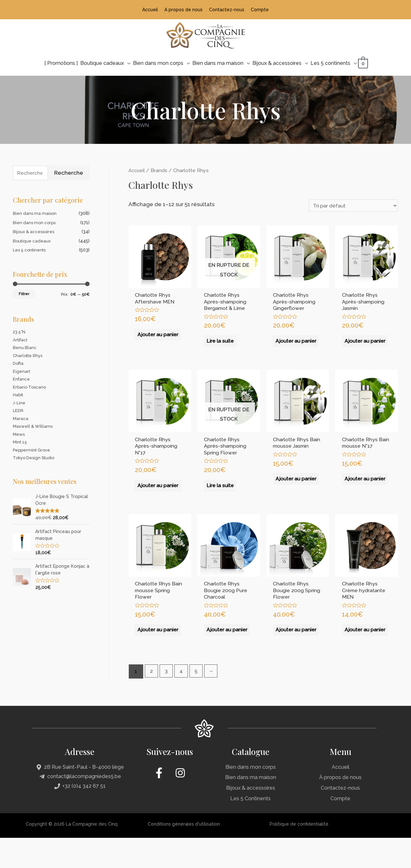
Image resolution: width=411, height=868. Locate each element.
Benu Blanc (25, 348)
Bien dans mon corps (35, 223)
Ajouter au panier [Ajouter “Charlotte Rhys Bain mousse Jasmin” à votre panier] (289, 502)
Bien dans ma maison (36, 214)
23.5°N (19, 332)
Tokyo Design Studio (35, 458)
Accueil (137, 170)
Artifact (21, 340)
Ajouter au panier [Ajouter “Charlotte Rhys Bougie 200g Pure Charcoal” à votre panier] (220, 656)
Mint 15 (21, 442)
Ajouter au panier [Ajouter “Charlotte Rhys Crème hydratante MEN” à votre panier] (358, 656)
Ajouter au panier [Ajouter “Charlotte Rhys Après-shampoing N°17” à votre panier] (151, 502)
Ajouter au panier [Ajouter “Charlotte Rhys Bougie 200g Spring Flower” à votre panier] (289, 656)
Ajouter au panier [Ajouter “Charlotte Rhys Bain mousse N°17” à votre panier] (358, 495)
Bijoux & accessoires (35, 232)
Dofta (19, 364)
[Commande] (349, 205)
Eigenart (22, 372)
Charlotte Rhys (29, 356)
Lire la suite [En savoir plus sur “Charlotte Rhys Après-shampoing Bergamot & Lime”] (221, 344)
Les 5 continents (31, 250)
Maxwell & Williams (34, 426)
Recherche (69, 172)
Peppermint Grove (33, 450)
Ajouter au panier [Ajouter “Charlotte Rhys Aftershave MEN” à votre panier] (151, 340)
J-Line (19, 403)
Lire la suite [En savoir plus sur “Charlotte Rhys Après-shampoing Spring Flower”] (221, 498)
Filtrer (24, 294)
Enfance (22, 379)
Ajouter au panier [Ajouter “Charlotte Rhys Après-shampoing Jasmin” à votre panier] (358, 347)
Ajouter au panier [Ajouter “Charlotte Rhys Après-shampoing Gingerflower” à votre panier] (289, 347)
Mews (19, 434)
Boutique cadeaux (32, 241)
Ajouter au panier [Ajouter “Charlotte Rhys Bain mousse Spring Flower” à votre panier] (151, 656)
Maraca (21, 419)
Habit (19, 395)
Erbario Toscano (30, 387)
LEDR (18, 411)
